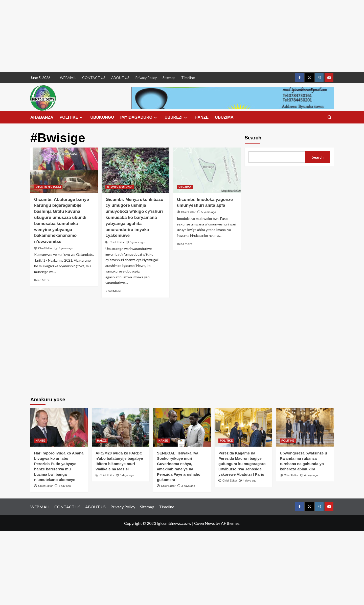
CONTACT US (94, 78)
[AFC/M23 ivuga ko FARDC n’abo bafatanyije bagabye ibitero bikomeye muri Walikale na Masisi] (121, 427)
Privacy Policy (146, 78)
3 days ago (127, 475)
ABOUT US (120, 78)
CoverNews (204, 523)
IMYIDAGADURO (139, 117)
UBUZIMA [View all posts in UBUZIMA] (185, 187)
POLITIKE (72, 117)
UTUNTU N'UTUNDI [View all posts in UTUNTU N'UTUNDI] (48, 187)
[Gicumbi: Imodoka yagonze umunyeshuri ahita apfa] (207, 170)
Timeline (188, 78)
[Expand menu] (81, 118)
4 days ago (250, 481)
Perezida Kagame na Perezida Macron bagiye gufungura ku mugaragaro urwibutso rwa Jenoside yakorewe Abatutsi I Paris (242, 464)
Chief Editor (45, 248)
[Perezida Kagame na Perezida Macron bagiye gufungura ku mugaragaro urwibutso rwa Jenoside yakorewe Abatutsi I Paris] (243, 427)
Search (253, 138)
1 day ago (65, 486)
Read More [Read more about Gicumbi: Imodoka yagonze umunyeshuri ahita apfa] (185, 244)
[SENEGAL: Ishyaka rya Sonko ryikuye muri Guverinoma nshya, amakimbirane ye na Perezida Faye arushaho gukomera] (182, 427)
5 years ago (66, 248)
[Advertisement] (152, 36)
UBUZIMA (224, 117)
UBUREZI (176, 117)
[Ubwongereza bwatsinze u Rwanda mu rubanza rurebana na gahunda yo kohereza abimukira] (305, 427)
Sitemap (169, 78)
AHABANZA (42, 117)
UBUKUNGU (102, 117)
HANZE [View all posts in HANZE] (40, 441)
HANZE (202, 117)
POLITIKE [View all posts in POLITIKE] (226, 441)
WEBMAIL (68, 78)
